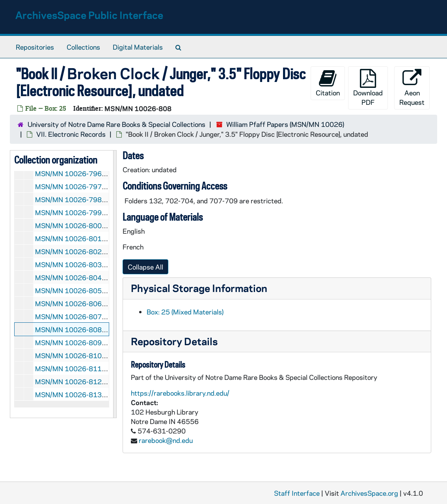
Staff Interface (297, 493)
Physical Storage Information (199, 288)
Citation (328, 83)
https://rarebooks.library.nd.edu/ (180, 393)
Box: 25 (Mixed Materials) (185, 312)
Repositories (35, 47)
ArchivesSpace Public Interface (89, 15)
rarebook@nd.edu (166, 440)
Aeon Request (412, 88)
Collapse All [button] (145, 267)
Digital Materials (138, 47)
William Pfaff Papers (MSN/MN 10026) (285, 124)
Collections (83, 47)
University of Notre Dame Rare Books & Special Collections (116, 124)
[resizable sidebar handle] (115, 284)
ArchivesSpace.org (369, 493)
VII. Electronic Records (71, 134)
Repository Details (174, 341)
